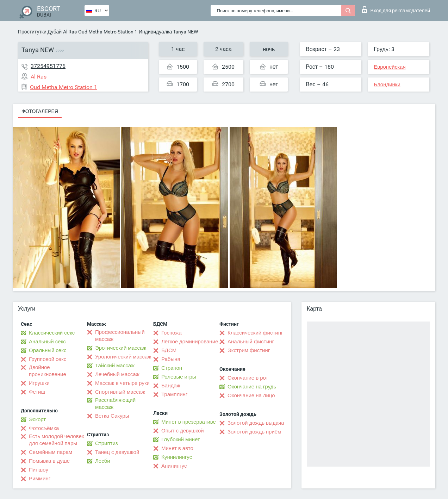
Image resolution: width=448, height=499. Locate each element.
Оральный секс (48, 350)
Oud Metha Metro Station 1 (108, 32)
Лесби (103, 461)
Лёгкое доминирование (190, 342)
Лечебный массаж (117, 374)
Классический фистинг (255, 333)
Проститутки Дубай (40, 32)
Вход (396, 10)
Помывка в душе (49, 461)
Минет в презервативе (189, 422)
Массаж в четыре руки (122, 383)
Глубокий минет (181, 439)
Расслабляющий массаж (115, 404)
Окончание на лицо (251, 395)
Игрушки (39, 383)
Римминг (40, 479)
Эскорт (37, 419)
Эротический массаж (121, 348)
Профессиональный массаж (120, 336)
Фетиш (37, 392)
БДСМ (169, 350)
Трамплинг (174, 394)
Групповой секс (48, 359)
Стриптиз (107, 443)
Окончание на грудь (252, 387)
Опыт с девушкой (183, 431)
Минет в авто (177, 448)
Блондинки (387, 85)
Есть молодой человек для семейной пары (56, 440)
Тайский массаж (115, 366)
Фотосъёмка (44, 428)
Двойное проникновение (48, 371)
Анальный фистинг (251, 342)
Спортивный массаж (120, 392)
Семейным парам (51, 452)
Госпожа (172, 333)
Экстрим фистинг (249, 350)
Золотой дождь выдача (256, 423)
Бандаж (171, 386)
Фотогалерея (40, 111)
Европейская (390, 67)
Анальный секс (47, 342)
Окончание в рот (248, 378)
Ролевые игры (179, 377)
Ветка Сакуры (112, 416)
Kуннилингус (177, 457)
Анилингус (174, 466)
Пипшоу (39, 470)
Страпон (172, 368)
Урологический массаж (123, 357)
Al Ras (70, 32)
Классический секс (52, 333)
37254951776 (48, 66)
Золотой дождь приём (254, 432)
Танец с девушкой (117, 452)
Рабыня (171, 359)
